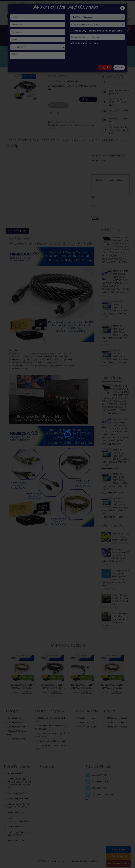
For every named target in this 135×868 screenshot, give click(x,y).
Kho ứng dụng (75, 30)
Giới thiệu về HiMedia (17, 722)
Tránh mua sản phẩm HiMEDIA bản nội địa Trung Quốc (52, 735)
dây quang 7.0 (81, 119)
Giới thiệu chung (15, 718)
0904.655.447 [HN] (100, 788)
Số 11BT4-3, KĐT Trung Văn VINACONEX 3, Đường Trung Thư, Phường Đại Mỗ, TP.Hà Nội (92, 3)
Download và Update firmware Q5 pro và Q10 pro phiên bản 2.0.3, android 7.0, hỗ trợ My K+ (115, 555)
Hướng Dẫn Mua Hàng (86, 718)
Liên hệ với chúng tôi (16, 739)
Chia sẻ (23, 41)
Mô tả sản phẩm (17, 231)
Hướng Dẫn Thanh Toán (87, 722)
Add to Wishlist (51, 107)
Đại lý (11, 41)
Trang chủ (13, 30)
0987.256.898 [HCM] (100, 775)
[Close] (123, 8)
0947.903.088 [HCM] (100, 781)
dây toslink (70, 119)
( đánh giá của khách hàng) (68, 81)
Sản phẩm (43, 30)
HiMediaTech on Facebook (117, 718)
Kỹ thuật (104, 30)
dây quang (60, 119)
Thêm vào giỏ (65, 99)
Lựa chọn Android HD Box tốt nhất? (52, 741)
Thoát (119, 67)
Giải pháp (58, 30)
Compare (58, 107)
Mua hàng (25, 655)
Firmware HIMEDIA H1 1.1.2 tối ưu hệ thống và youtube (120, 537)
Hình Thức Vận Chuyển (86, 727)
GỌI (87, 100)
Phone (39, 3)
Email (94, 206)
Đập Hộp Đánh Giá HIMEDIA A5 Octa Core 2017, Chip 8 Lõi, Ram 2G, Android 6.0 (115, 619)
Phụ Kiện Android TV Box (67, 116)
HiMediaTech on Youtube (117, 727)
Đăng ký (105, 67)
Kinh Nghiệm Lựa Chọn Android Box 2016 (51, 747)
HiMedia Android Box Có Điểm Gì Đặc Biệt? (51, 720)
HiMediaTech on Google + (117, 722)
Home (11, 61)
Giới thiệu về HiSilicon (17, 727)
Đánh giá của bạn (98, 156)
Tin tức (91, 30)
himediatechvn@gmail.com (19, 3)
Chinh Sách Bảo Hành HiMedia (16, 733)
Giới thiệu (28, 30)
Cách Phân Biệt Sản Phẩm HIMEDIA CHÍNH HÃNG (51, 727)
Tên (93, 197)
